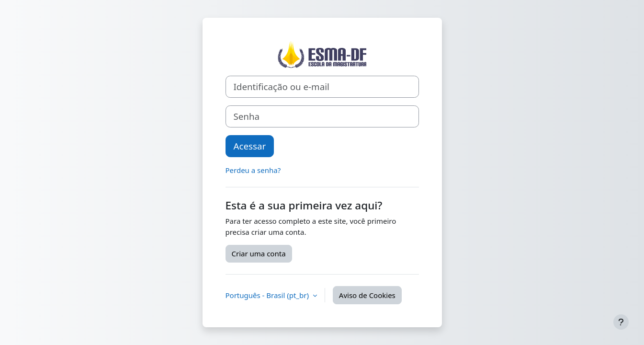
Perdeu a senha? (253, 170)
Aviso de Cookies (367, 295)
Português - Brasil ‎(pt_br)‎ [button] (268, 295)
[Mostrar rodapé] (621, 322)
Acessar (250, 146)
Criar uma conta (259, 253)
